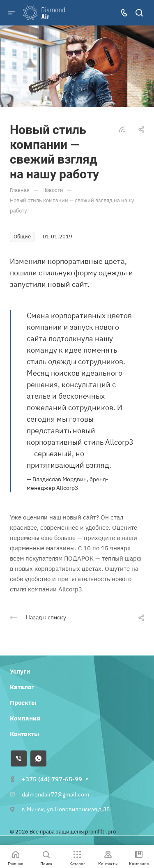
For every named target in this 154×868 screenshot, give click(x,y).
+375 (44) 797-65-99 (52, 779)
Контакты (24, 734)
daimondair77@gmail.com (55, 794)
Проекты (23, 703)
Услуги (20, 671)
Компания (25, 718)
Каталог (22, 687)
